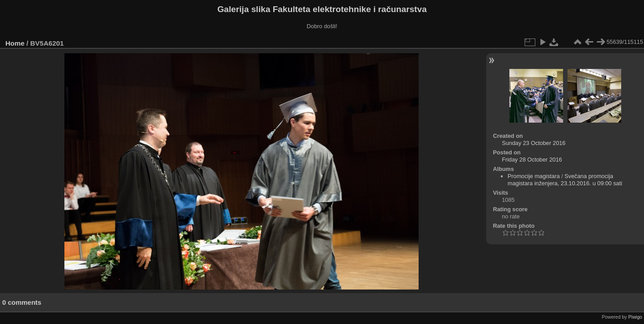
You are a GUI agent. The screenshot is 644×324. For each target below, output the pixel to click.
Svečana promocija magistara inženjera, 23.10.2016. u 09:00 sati (565, 180)
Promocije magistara (534, 176)
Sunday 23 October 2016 (534, 143)
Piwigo (635, 317)
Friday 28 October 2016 (532, 160)
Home (15, 43)
